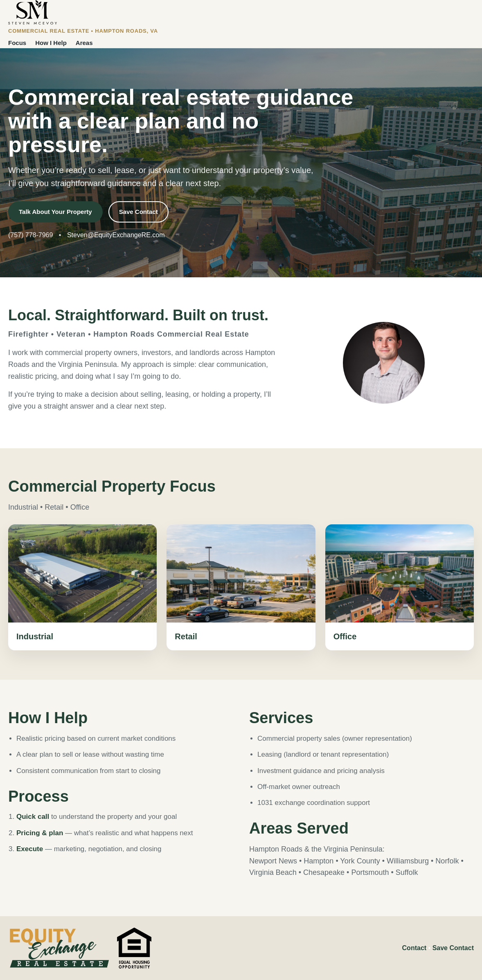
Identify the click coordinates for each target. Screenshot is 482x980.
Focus (17, 43)
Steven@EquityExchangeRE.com (116, 235)
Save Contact (139, 212)
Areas (84, 43)
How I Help (51, 43)
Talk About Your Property (55, 212)
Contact (414, 948)
